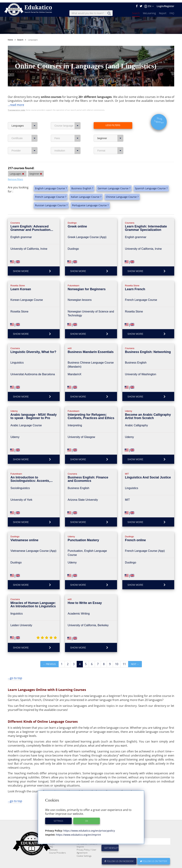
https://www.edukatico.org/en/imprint (78, 832)
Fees (68, 127)
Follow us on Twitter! (154, 859)
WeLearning (149, 11)
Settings (58, 818)
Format (110, 140)
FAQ (172, 11)
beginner (110, 127)
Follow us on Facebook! (119, 859)
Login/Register (165, 4)
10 (117, 653)
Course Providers (57, 850)
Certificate (25, 127)
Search (136, 11)
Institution (68, 140)
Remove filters (15, 168)
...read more (16, 94)
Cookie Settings (84, 853)
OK (87, 818)
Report (163, 11)
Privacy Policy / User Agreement (86, 849)
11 (124, 653)
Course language (68, 115)
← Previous (49, 653)
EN (149, 4)
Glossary (53, 847)
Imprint (80, 844)
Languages (25, 115)
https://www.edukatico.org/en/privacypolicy (89, 828)
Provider (25, 140)
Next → (135, 653)
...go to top (15, 667)
